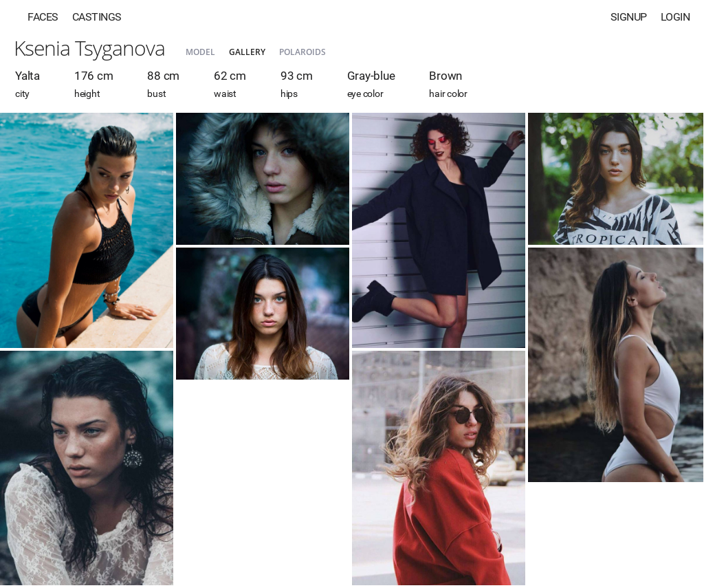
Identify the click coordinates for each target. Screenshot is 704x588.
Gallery (247, 52)
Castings (97, 17)
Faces (43, 17)
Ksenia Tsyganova (89, 48)
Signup (629, 17)
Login (675, 17)
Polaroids (302, 52)
